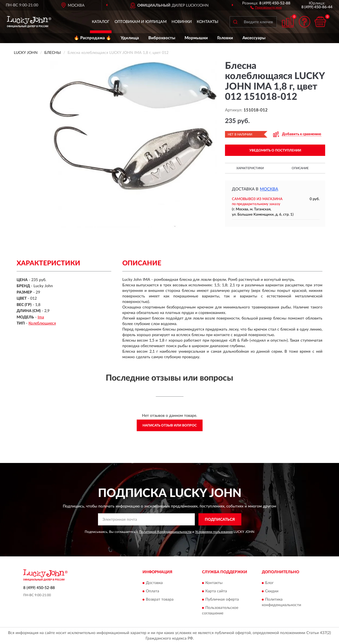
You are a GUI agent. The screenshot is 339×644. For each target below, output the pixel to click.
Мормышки (196, 38)
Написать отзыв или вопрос (170, 425)
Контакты (208, 22)
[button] (266, 7)
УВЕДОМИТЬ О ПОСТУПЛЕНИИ (275, 150)
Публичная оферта (222, 600)
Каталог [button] (101, 22)
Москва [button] (269, 189)
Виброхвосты (162, 38)
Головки (225, 38)
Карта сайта (216, 591)
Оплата (152, 591)
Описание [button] (300, 168)
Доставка (154, 583)
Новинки (182, 22)
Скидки (272, 591)
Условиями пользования (214, 532)
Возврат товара (160, 600)
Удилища (130, 38)
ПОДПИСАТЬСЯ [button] (220, 520)
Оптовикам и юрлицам (141, 22)
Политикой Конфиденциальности (165, 532)
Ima (41, 317)
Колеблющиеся (42, 323)
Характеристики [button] (250, 168)
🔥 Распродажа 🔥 (93, 38)
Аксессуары (254, 38)
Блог (269, 583)
